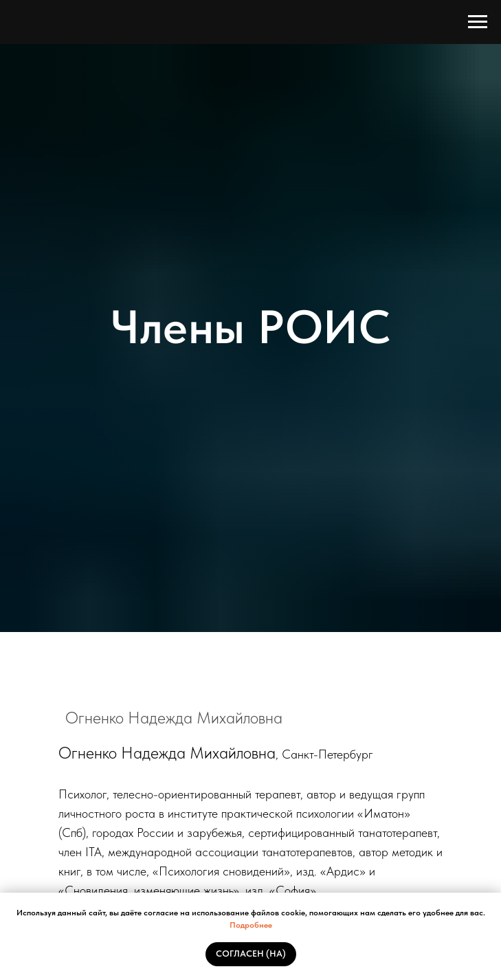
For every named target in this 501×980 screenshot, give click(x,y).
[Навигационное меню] (478, 22)
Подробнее (251, 925)
